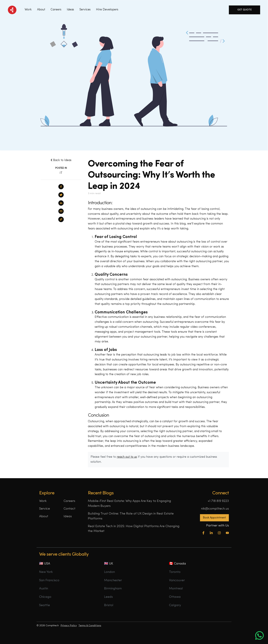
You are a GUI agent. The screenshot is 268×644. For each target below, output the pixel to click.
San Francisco (49, 580)
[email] (61, 211)
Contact (69, 509)
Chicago (45, 597)
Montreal (176, 589)
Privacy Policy (69, 626)
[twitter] (61, 195)
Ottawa (175, 597)
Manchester (113, 580)
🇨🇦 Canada (177, 564)
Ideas (68, 516)
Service (45, 509)
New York (46, 572)
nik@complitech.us (215, 509)
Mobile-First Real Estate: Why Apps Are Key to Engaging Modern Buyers (129, 504)
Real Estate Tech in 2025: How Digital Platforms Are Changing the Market (134, 529)
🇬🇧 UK (109, 564)
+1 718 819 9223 (218, 501)
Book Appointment (214, 518)
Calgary (175, 605)
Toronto (175, 572)
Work (28, 10)
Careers (56, 10)
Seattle (45, 605)
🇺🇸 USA (45, 564)
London (109, 572)
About (41, 10)
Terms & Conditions (90, 626)
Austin (44, 589)
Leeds (108, 597)
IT (61, 173)
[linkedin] (61, 203)
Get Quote (244, 10)
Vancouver (177, 580)
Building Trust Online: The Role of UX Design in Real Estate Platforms (131, 516)
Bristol (109, 605)
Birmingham (113, 589)
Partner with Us (217, 526)
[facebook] (61, 187)
